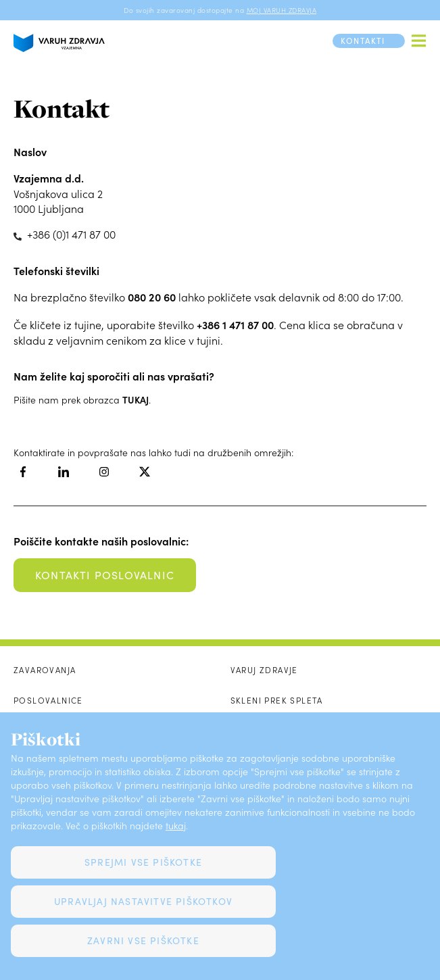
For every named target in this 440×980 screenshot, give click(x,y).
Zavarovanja (45, 670)
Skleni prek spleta (277, 700)
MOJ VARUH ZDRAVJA (282, 10)
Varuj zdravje (264, 670)
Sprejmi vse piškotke (143, 862)
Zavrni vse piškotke (143, 940)
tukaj (176, 826)
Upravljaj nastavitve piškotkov (143, 901)
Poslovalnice (48, 700)
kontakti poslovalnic (105, 575)
